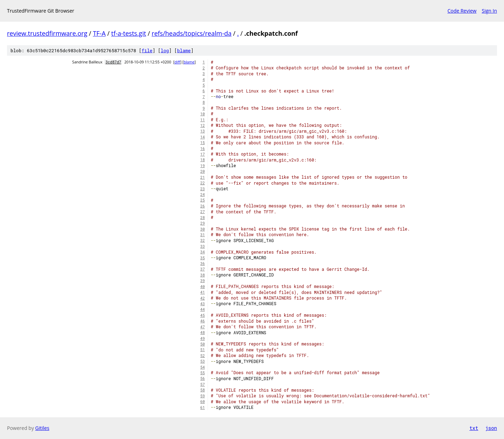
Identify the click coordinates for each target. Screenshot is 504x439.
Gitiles (42, 428)
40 (202, 287)
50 (202, 344)
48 (202, 332)
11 (202, 120)
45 (202, 315)
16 (202, 149)
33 (202, 246)
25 (202, 200)
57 (202, 384)
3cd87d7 (113, 62)
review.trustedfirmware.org (47, 33)
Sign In (489, 11)
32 (202, 240)
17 (202, 154)
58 (202, 390)
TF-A (99, 33)
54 (202, 367)
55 (202, 373)
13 (202, 131)
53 (202, 361)
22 (202, 183)
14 (202, 137)
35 (202, 258)
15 (202, 143)
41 (202, 292)
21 (202, 177)
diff (177, 62)
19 (202, 166)
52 (202, 356)
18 (202, 160)
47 (202, 327)
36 (202, 263)
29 (202, 223)
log (165, 50)
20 (202, 171)
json (491, 428)
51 (202, 350)
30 (202, 229)
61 (202, 407)
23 (202, 189)
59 (202, 396)
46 (202, 321)
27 (202, 212)
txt (474, 428)
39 (202, 281)
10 (202, 114)
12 (202, 125)
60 (202, 402)
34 (202, 252)
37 (202, 269)
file (147, 50)
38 (202, 275)
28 (202, 218)
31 (202, 235)
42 (202, 298)
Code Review (462, 11)
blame (184, 50)
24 (202, 194)
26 (202, 206)
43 (202, 304)
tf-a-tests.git (129, 33)
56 (202, 378)
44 (202, 309)
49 (202, 338)
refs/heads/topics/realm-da (191, 33)
